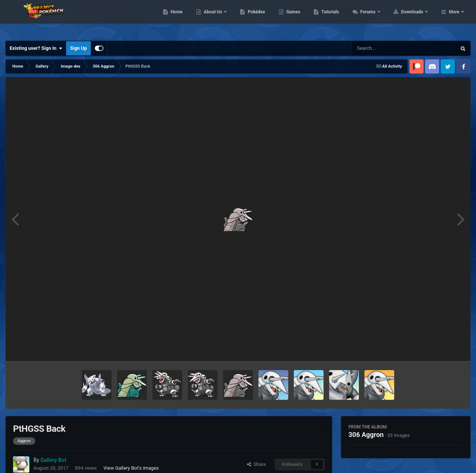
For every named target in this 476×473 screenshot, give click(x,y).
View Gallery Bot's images (131, 468)
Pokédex (304, 19)
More (454, 19)
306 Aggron (366, 435)
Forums (416, 19)
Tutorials (377, 19)
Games (340, 19)
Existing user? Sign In (36, 48)
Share (256, 464)
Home (224, 19)
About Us (260, 19)
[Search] (385, 48)
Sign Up (78, 48)
